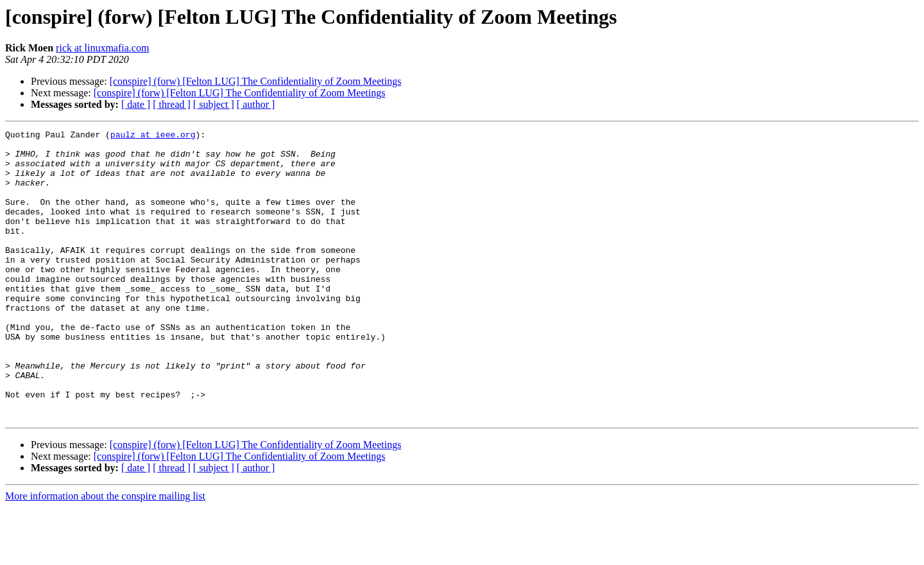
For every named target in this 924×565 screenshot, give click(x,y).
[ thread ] (172, 104)
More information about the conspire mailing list (105, 554)
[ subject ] (214, 104)
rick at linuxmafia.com (102, 48)
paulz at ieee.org (153, 136)
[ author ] (256, 104)
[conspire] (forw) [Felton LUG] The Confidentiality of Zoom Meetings (256, 81)
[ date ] (136, 104)
